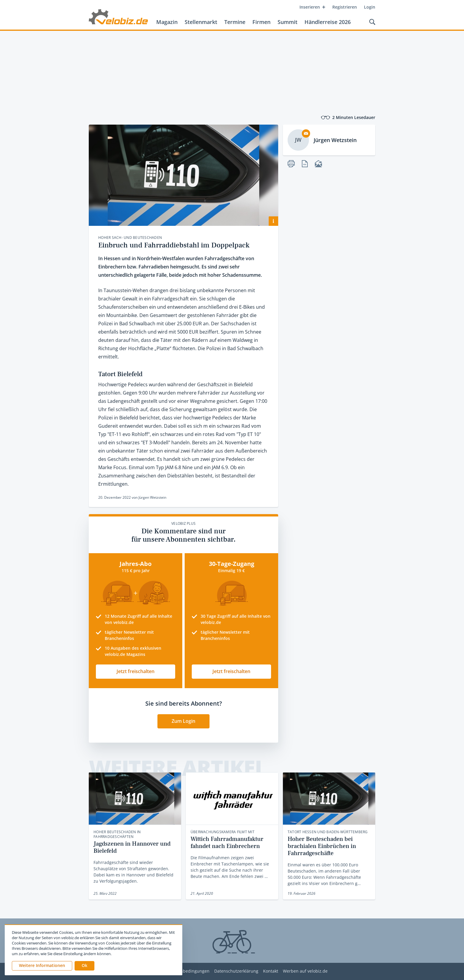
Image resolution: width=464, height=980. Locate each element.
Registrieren (345, 7)
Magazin (167, 22)
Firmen (261, 22)
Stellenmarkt (201, 22)
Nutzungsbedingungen (187, 971)
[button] (84, 966)
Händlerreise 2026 (328, 22)
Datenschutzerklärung (236, 971)
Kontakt (271, 971)
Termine (235, 22)
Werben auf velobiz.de (305, 971)
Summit (287, 22)
